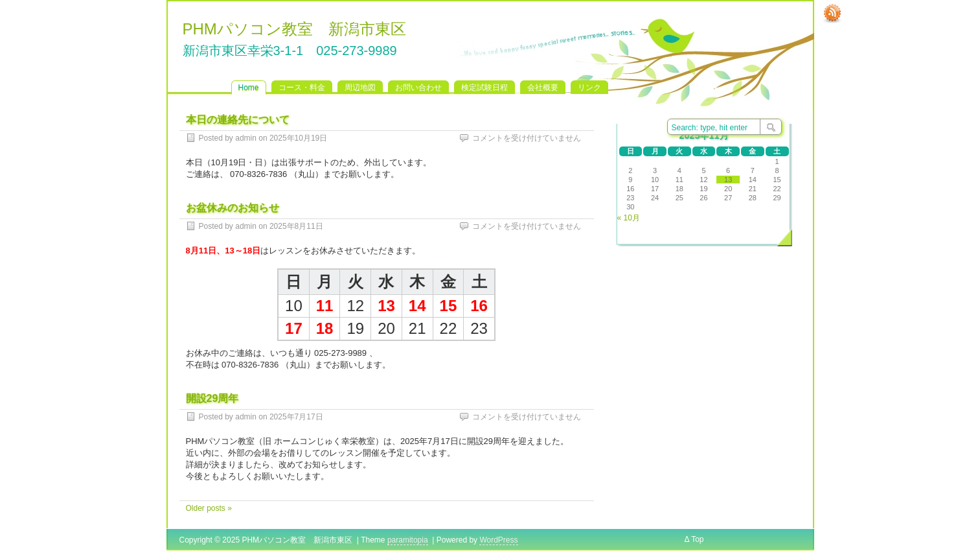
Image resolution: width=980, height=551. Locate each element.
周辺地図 (360, 88)
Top (697, 539)
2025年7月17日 (296, 417)
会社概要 (543, 88)
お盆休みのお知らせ (233, 208)
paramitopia (408, 540)
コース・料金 (302, 88)
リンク (589, 88)
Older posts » (209, 508)
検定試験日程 (484, 88)
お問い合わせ (418, 88)
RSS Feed (832, 14)
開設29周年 (212, 398)
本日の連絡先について (238, 120)
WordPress (498, 540)
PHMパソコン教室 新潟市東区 (294, 29)
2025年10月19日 (298, 138)
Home (249, 88)
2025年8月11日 (296, 226)
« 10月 (629, 218)
